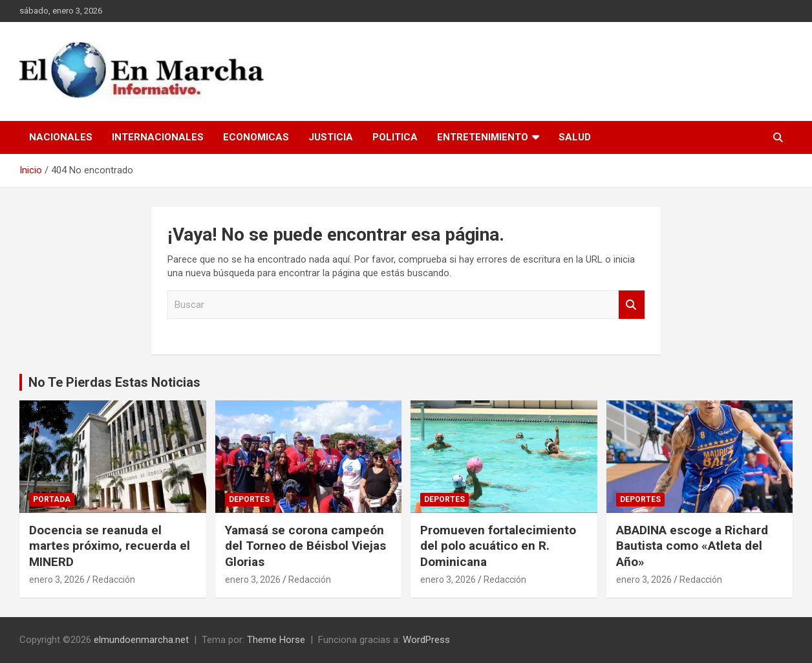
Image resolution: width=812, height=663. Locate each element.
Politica (395, 137)
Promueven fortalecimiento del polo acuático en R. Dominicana (498, 546)
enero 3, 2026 (57, 580)
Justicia (331, 137)
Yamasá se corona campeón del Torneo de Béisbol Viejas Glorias (305, 546)
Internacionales (158, 137)
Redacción (114, 580)
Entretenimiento (483, 137)
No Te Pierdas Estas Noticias (114, 382)
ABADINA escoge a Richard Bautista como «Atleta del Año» (692, 546)
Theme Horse (276, 640)
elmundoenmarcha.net (141, 640)
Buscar (632, 305)
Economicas (256, 137)
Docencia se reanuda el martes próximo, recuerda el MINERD (110, 546)
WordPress (426, 640)
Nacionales (61, 137)
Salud (575, 137)
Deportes (249, 499)
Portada (52, 499)
